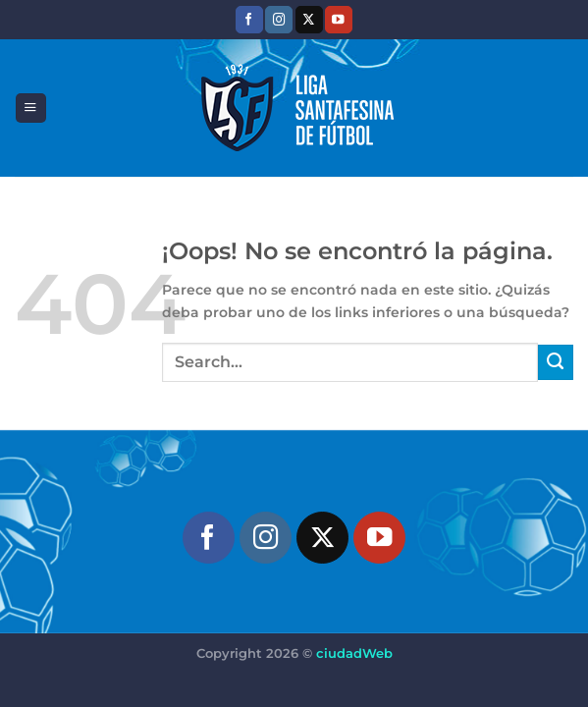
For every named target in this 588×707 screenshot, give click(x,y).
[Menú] (30, 108)
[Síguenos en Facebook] (249, 19)
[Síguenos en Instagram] (279, 19)
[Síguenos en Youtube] (339, 19)
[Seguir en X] (309, 19)
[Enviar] (556, 362)
